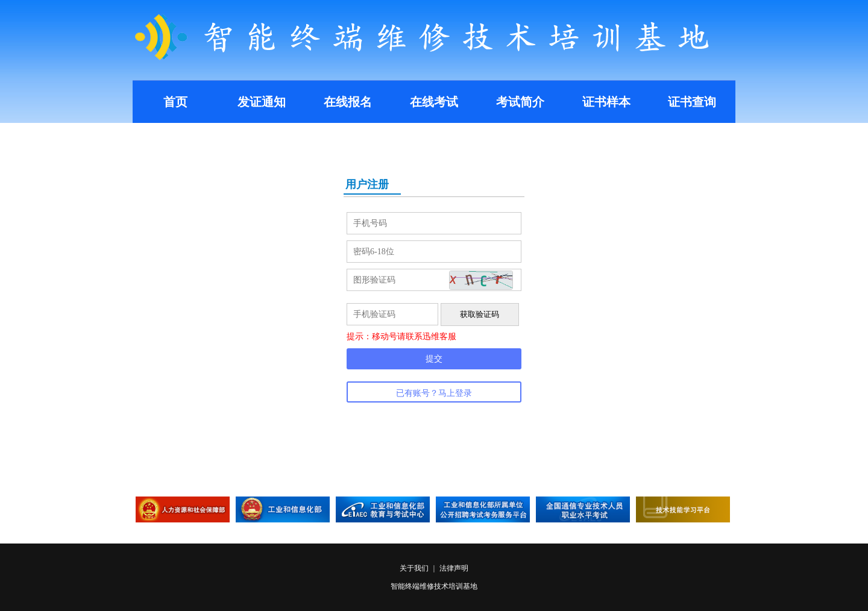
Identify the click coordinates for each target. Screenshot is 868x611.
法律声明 (454, 568)
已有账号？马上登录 (434, 393)
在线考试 (434, 102)
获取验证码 (480, 314)
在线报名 (348, 102)
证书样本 (606, 102)
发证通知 (262, 102)
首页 (175, 102)
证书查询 (692, 102)
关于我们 (415, 568)
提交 (434, 359)
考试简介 (520, 102)
